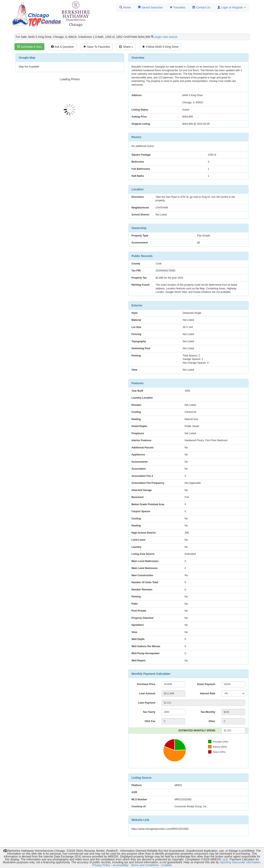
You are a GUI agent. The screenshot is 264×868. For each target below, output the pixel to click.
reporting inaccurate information (240, 862)
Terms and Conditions (145, 865)
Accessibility (120, 865)
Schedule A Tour (29, 47)
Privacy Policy (101, 865)
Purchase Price (146, 684)
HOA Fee (150, 721)
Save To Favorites (97, 47)
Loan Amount (147, 693)
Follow (160, 47)
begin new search (166, 37)
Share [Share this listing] (126, 47)
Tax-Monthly (208, 712)
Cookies (167, 865)
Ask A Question (62, 47)
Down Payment (206, 684)
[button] (232, 7)
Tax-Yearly (149, 712)
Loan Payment (147, 703)
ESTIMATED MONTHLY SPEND (197, 731)
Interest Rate (207, 693)
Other (212, 721)
